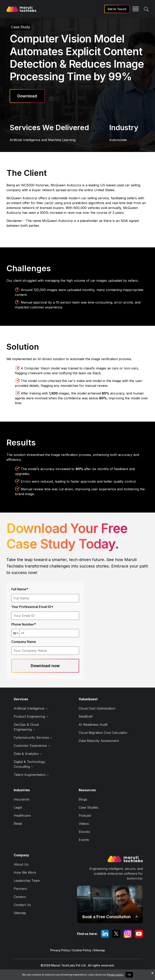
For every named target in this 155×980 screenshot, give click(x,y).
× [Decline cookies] (152, 973)
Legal (18, 807)
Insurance (21, 799)
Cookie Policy (82, 950)
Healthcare (22, 815)
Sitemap (20, 913)
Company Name (24, 642)
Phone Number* (24, 624)
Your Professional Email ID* (32, 607)
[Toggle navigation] (131, 9)
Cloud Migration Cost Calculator (103, 733)
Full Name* (20, 589)
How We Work (25, 872)
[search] (146, 9)
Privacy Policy (60, 950)
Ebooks (84, 832)
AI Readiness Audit (93, 725)
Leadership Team (27, 881)
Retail (18, 824)
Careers (20, 897)
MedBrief (86, 716)
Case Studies (88, 807)
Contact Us (22, 905)
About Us (21, 864)
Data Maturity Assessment (99, 741)
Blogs (83, 799)
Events (84, 840)
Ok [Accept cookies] (129, 975)
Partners (20, 889)
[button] (15, 633)
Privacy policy (115, 975)
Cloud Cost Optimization (97, 708)
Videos (84, 824)
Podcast (85, 815)
